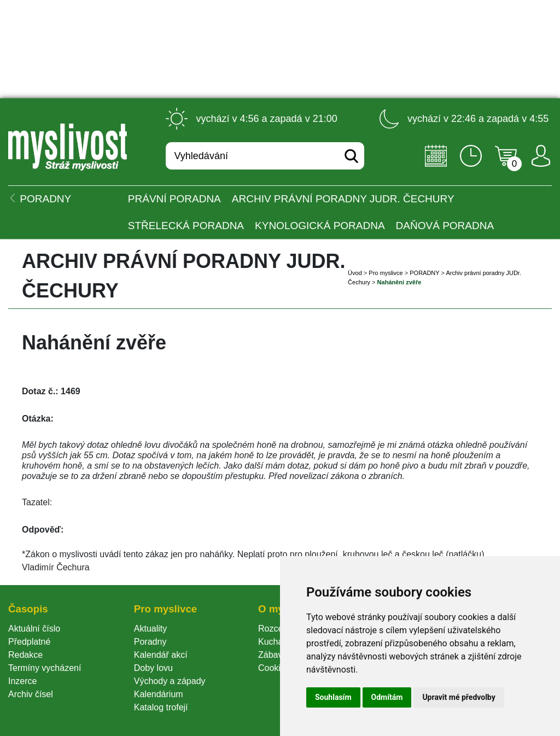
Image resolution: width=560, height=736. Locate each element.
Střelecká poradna (186, 226)
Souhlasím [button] (333, 697)
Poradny (150, 642)
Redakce (25, 655)
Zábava (273, 655)
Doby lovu (153, 668)
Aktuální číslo (34, 629)
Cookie (274, 668)
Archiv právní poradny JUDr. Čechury (343, 199)
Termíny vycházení (45, 668)
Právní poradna (174, 199)
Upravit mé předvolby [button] (459, 697)
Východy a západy (170, 681)
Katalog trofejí (161, 707)
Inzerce (22, 681)
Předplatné (29, 642)
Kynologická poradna (320, 226)
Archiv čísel (31, 694)
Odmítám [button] (387, 697)
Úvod (355, 273)
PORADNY (424, 273)
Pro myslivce (386, 273)
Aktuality (150, 629)
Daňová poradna (445, 226)
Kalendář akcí (161, 655)
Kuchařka (277, 642)
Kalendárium (159, 694)
